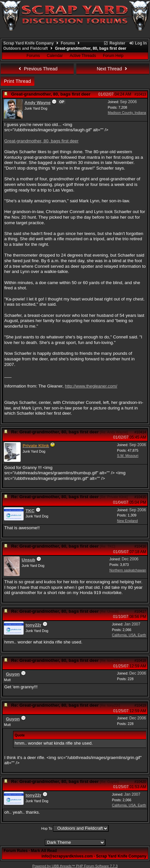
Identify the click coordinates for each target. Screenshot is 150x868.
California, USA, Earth (129, 635)
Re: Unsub (109, 611)
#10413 (140, 94)
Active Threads (83, 56)
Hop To (47, 828)
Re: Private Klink (114, 497)
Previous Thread (37, 69)
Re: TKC (108, 546)
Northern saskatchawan (128, 570)
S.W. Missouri (128, 456)
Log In (138, 43)
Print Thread (18, 81)
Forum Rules (16, 851)
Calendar (55, 56)
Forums (68, 43)
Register (114, 43)
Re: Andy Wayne (114, 432)
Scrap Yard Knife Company (28, 43)
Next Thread (113, 69)
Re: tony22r (110, 660)
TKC (30, 511)
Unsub (28, 560)
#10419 (140, 705)
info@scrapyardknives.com (67, 856)
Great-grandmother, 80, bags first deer (41, 141)
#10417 (140, 611)
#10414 (140, 432)
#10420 (140, 782)
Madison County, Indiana (127, 113)
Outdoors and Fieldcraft (26, 48)
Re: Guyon (109, 782)
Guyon (13, 674)
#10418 (140, 660)
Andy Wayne (38, 103)
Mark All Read (44, 851)
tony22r (33, 625)
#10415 (140, 497)
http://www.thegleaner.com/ (91, 386)
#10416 (140, 546)
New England (127, 521)
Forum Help (113, 56)
